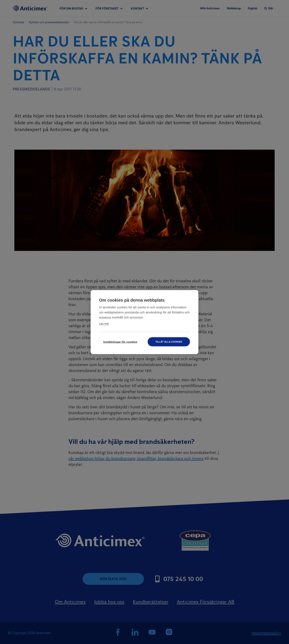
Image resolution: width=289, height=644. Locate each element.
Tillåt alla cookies (169, 342)
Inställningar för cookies (120, 342)
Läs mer (104, 323)
